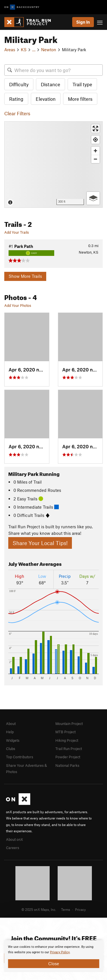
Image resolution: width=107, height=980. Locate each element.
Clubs (11, 749)
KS (24, 50)
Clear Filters (17, 113)
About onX (15, 839)
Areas (10, 50)
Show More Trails (25, 276)
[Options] (93, 198)
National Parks (67, 765)
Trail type (82, 84)
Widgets (13, 740)
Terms (66, 909)
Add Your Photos (18, 305)
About (11, 724)
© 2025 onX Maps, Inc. (39, 909)
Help (10, 732)
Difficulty (19, 84)
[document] (53, 956)
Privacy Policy (60, 952)
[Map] (53, 165)
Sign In (83, 22)
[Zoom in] (95, 151)
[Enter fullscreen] (95, 129)
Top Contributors (20, 757)
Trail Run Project (69, 749)
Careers (13, 848)
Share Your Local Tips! (40, 543)
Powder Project (68, 757)
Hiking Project (67, 740)
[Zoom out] (95, 159)
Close (54, 963)
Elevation (46, 99)
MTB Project (65, 732)
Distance (51, 84)
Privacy (80, 909)
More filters (80, 99)
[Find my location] (95, 140)
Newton (49, 50)
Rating (16, 99)
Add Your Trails (17, 232)
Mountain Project (69, 724)
